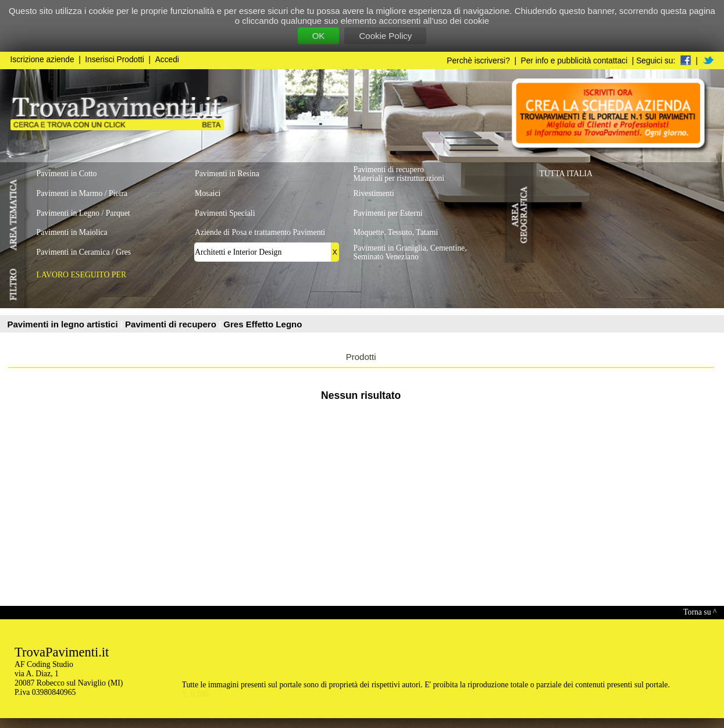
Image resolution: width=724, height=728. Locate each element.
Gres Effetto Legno (263, 324)
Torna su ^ (700, 612)
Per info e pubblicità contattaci (574, 61)
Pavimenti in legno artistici (64, 324)
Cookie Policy (385, 36)
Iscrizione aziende (42, 60)
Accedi (167, 60)
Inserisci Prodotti (115, 60)
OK (319, 36)
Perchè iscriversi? (478, 61)
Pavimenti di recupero (172, 324)
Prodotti (361, 357)
